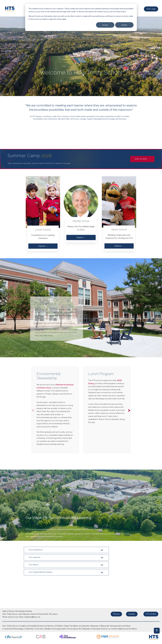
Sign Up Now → (142, 159)
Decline (124, 25)
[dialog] (81, 17)
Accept (105, 25)
